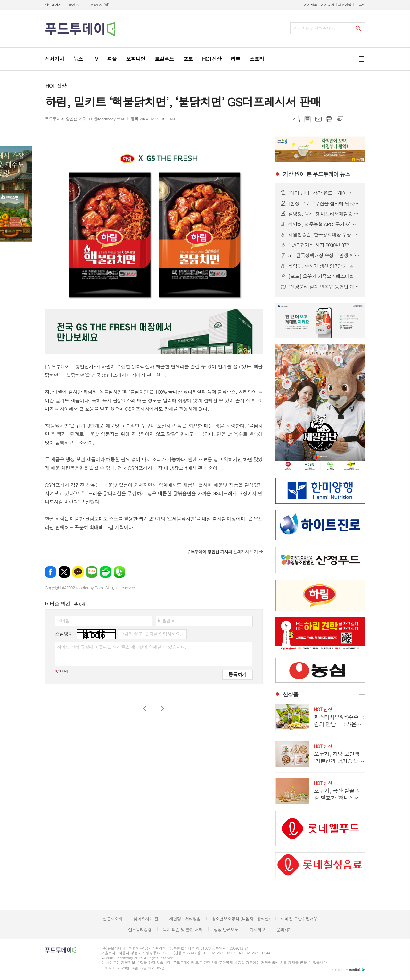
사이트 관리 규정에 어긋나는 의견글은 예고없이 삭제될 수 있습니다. (122, 647)
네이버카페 (106, 572)
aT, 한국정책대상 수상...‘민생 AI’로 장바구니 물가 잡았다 (324, 255)
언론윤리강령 (140, 930)
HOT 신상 (56, 86)
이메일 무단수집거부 (299, 919)
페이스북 (50, 572)
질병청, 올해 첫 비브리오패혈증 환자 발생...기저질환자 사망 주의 (324, 214)
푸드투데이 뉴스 (316, 174)
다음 (163, 708)
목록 (307, 119)
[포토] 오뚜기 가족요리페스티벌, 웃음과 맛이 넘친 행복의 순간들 (324, 276)
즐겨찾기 (75, 5)
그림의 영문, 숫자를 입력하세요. (150, 634)
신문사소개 (113, 919)
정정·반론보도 (226, 930)
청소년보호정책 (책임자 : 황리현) (241, 919)
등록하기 (237, 674)
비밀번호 (166, 621)
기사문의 (328, 5)
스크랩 (340, 119)
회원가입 (345, 5)
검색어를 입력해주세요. (315, 28)
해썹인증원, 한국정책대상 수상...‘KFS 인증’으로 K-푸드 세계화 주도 (324, 235)
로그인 (360, 5)
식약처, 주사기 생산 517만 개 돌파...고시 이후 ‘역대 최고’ (324, 266)
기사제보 (311, 5)
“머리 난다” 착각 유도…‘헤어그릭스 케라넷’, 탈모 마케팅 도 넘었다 (324, 193)
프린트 (329, 119)
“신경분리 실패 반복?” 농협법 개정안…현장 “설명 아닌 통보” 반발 (324, 287)
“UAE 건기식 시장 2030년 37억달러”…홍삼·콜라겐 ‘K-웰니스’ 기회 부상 (324, 245)
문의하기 (284, 930)
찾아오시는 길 (146, 919)
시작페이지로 (55, 5)
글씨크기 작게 (362, 119)
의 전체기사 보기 (222, 552)
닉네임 (63, 621)
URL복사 (297, 119)
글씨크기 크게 (351, 119)
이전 (145, 708)
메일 (318, 119)
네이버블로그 (92, 572)
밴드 (119, 572)
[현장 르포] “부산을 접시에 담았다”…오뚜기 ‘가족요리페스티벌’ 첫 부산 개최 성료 (324, 203)
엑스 (64, 572)
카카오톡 (78, 572)
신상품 (291, 694)
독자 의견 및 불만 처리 (183, 930)
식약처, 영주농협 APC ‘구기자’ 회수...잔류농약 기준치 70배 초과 (324, 224)
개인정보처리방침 (185, 919)
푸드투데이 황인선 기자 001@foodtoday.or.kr (85, 119)
